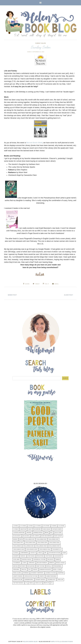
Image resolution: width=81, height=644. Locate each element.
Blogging (26, 536)
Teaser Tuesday (41, 579)
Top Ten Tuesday (18, 583)
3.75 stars (46, 526)
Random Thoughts (45, 569)
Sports (42, 576)
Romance (26, 573)
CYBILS (40, 552)
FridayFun (40, 556)
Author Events (57, 529)
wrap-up (46, 583)
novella (49, 566)
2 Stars (16, 526)
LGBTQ (24, 563)
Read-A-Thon (57, 569)
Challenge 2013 (53, 539)
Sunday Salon (40, 43)
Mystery (23, 566)
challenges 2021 (28, 546)
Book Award (35, 536)
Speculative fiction (31, 576)
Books (15, 539)
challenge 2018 (30, 542)
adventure (37, 529)
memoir (52, 563)
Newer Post (13, 295)
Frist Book (49, 556)
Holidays (51, 559)
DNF (45, 552)
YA (52, 583)
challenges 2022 (41, 546)
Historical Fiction (40, 559)
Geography (58, 556)
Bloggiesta (17, 536)
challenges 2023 (54, 546)
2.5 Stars (23, 526)
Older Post (68, 295)
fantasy (23, 556)
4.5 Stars (61, 526)
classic (16, 552)
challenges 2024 (19, 549)
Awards (29, 532)
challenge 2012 (42, 539)
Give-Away (17, 559)
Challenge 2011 (30, 539)
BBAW (47, 532)
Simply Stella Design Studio (62, 641)
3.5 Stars (38, 526)
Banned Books (38, 532)
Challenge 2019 (42, 542)
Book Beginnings (47, 536)
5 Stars (16, 529)
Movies (16, 566)
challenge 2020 (54, 542)
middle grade (60, 563)
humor (58, 559)
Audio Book (47, 529)
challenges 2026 (45, 549)
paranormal (58, 566)
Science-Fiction (51, 573)
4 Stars (54, 526)
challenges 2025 (32, 549)
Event (64, 552)
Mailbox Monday (42, 563)
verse (31, 583)
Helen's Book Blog (30, 641)
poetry (35, 569)
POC (30, 569)
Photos (24, 569)
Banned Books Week (34, 143)
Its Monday (17, 563)
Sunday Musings (51, 576)
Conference (24, 552)
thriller (60, 579)
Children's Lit (57, 549)
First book (31, 556)
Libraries (32, 563)
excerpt (16, 556)
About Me (23, 529)
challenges (17, 546)
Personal (16, 569)
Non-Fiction (40, 566)
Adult (30, 529)
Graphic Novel (27, 559)
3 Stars (31, 526)
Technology (52, 579)
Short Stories (18, 576)
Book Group (58, 536)
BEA (52, 532)
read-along (17, 573)
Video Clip (38, 583)
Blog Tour (58, 532)
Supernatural (29, 579)
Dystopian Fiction (55, 552)
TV (26, 583)
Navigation (31, 566)
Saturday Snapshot (37, 573)
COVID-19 (33, 552)
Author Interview (19, 532)
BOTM (21, 539)
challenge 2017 (18, 542)
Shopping (61, 573)
